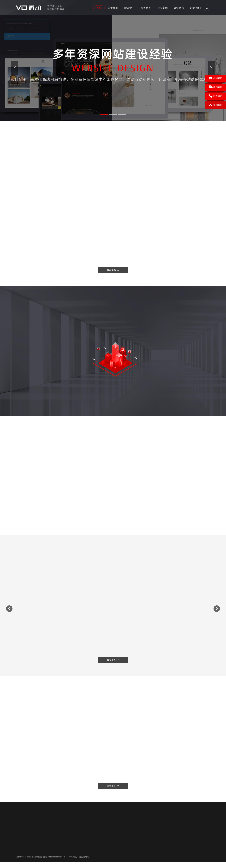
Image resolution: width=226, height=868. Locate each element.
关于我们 (113, 8)
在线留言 (179, 8)
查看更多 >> (113, 786)
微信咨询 (216, 87)
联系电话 (216, 96)
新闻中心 (129, 8)
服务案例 (162, 8)
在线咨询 (216, 78)
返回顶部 (216, 105)
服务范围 (146, 8)
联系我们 (196, 8)
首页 (99, 8)
